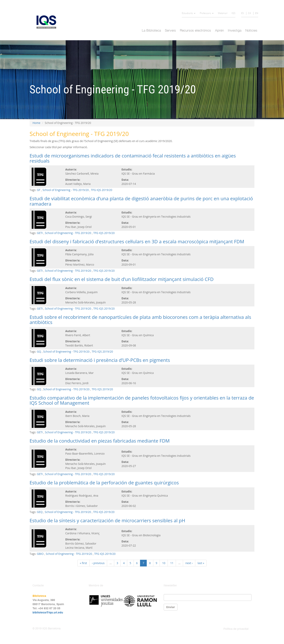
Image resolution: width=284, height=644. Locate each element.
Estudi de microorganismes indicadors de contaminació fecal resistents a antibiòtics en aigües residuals (133, 158)
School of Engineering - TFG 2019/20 (66, 190)
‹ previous (98, 563)
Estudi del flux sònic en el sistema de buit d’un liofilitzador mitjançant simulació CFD (122, 279)
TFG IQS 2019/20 (102, 190)
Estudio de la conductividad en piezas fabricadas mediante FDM (100, 441)
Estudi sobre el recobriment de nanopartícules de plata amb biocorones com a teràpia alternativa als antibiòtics (140, 320)
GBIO (40, 554)
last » (201, 563)
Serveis (170, 31)
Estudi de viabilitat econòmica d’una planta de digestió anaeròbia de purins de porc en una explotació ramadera (141, 201)
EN (257, 13)
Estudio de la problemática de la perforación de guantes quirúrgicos (104, 483)
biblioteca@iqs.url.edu (48, 613)
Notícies (251, 31)
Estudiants (189, 13)
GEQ (40, 512)
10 (164, 563)
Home (36, 123)
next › (189, 563)
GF (39, 190)
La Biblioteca (151, 31)
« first (83, 563)
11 (172, 563)
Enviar (171, 607)
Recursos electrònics (195, 31)
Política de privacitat (236, 629)
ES (242, 13)
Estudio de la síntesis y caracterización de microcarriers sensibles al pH (107, 520)
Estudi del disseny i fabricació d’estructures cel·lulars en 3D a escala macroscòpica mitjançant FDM (137, 241)
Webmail (223, 13)
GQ (39, 351)
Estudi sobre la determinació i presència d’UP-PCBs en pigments (100, 360)
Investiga (235, 31)
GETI (40, 233)
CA (249, 13)
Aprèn (219, 31)
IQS (233, 13)
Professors (207, 13)
